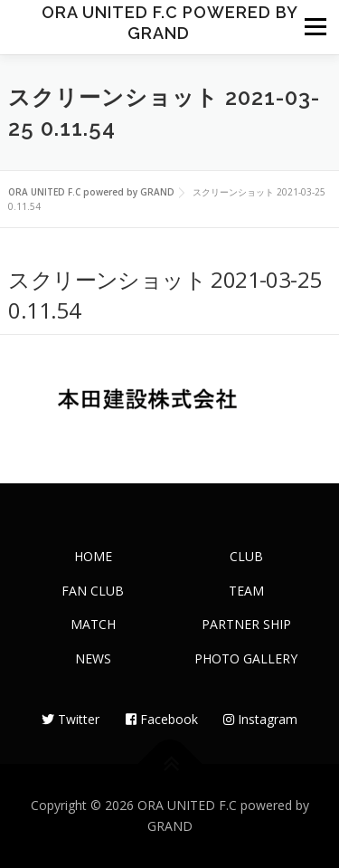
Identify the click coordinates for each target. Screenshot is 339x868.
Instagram (260, 719)
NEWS (93, 658)
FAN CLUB (93, 591)
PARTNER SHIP (246, 624)
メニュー (315, 27)
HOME (93, 556)
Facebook (162, 719)
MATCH (93, 624)
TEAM (246, 591)
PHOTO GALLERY (246, 658)
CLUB (246, 556)
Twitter (71, 719)
